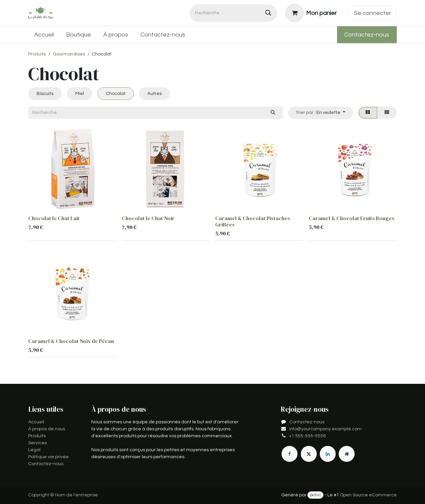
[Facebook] (290, 454)
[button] (321, 113)
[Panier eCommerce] (311, 13)
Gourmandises (69, 54)
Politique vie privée (48, 457)
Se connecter (373, 13)
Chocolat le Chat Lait (54, 218)
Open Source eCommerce (368, 495)
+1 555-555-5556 (307, 436)
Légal (34, 450)
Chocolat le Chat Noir (148, 218)
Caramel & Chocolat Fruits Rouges (352, 218)
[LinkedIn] (328, 454)
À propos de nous (47, 429)
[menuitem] (44, 35)
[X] (309, 454)
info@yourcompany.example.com (325, 429)
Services (38, 443)
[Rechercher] (268, 13)
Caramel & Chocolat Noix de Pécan (71, 341)
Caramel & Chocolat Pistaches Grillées (253, 221)
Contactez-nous (367, 35)
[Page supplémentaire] (347, 454)
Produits (37, 54)
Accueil (36, 422)
